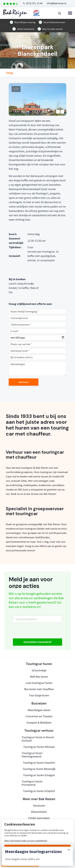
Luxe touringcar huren (39, 683)
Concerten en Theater (39, 716)
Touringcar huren (39, 664)
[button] (58, 112)
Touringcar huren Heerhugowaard (32, 755)
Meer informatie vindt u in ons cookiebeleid (26, 841)
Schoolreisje (39, 670)
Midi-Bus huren (39, 677)
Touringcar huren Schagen (39, 775)
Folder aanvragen (39, 818)
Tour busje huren (39, 695)
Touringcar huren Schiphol (39, 791)
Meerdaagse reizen (39, 710)
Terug (9, 73)
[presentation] (35, 631)
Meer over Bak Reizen (39, 799)
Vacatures (39, 805)
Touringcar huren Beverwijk (39, 769)
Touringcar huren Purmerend (32, 783)
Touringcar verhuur (39, 731)
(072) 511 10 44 (34, 3)
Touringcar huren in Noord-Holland (38, 739)
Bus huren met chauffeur (39, 689)
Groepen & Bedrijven (39, 722)
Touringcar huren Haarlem (39, 763)
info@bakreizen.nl (56, 3)
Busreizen (39, 703)
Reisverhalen (39, 812)
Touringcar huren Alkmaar (39, 747)
